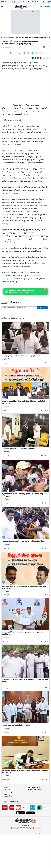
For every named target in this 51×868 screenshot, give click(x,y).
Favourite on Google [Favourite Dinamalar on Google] (21, 53)
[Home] (1, 38)
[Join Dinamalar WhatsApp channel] (25, 291)
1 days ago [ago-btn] (6, 780)
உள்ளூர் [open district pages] (47, 7)
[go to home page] (22, 7)
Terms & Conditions (31, 833)
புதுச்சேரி (18, 38)
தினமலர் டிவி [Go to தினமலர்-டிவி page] (19, 2)
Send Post (42, 308)
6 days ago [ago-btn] (6, 732)
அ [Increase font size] (47, 58)
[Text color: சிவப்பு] (40, 58)
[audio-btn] (43, 363)
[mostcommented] (26, 338)
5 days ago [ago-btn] (6, 548)
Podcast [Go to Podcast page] (29, 2)
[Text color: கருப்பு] (33, 58)
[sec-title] (25, 302)
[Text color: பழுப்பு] (38, 58)
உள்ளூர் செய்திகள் (9, 38)
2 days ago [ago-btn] (6, 363)
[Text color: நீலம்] (35, 58)
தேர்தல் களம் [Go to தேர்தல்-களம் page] (6, 2)
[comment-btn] (46, 363)
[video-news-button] (3, 397)
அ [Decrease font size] (44, 58)
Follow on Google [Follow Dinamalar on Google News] (9, 53)
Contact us (23, 833)
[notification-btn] (49, 2)
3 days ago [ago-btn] (6, 455)
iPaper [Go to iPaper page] (38, 2)
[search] (41, 7)
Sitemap (38, 833)
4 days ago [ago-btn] (6, 410)
